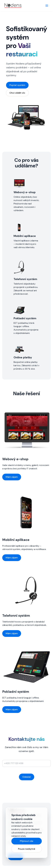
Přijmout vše (27, 841)
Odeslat (27, 777)
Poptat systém (17, 85)
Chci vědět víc (17, 93)
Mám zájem (12, 477)
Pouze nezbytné (26, 849)
